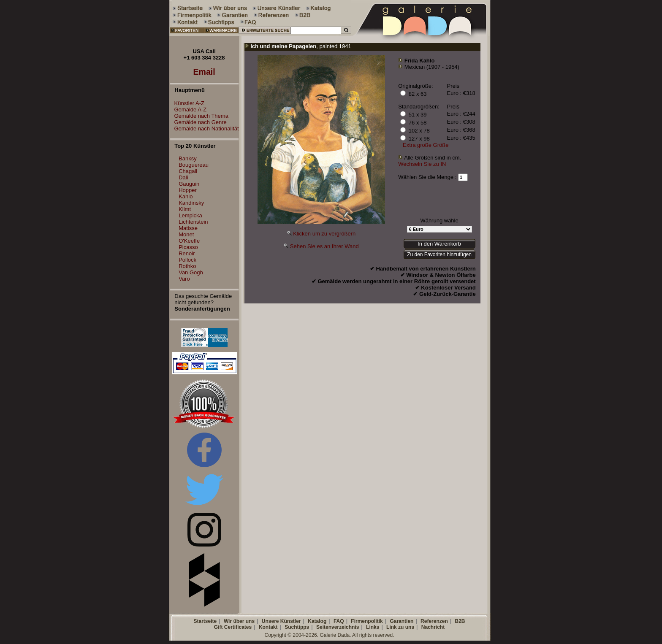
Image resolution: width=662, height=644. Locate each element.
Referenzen (434, 621)
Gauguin (189, 184)
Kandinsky (191, 203)
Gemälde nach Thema (199, 116)
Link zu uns (400, 627)
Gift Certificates (233, 627)
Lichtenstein (193, 222)
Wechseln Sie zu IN (422, 164)
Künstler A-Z (187, 103)
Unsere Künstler (281, 621)
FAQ (339, 621)
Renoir (187, 253)
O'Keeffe (189, 241)
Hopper (188, 190)
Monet (186, 234)
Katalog (317, 621)
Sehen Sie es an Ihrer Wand (324, 246)
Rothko (187, 266)
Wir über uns (239, 621)
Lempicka (190, 215)
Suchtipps (297, 627)
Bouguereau (194, 165)
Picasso (188, 247)
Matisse (188, 228)
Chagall (188, 171)
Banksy (188, 158)
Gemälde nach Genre (198, 122)
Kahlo (186, 196)
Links (373, 627)
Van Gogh (191, 272)
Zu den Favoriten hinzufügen (439, 254)
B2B (460, 621)
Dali (183, 177)
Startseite (205, 621)
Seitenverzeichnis (338, 627)
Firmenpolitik (367, 621)
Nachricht (433, 627)
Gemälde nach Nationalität (205, 129)
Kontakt (268, 627)
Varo (184, 279)
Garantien (402, 621)
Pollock (187, 260)
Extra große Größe (426, 145)
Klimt (185, 209)
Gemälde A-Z (189, 110)
